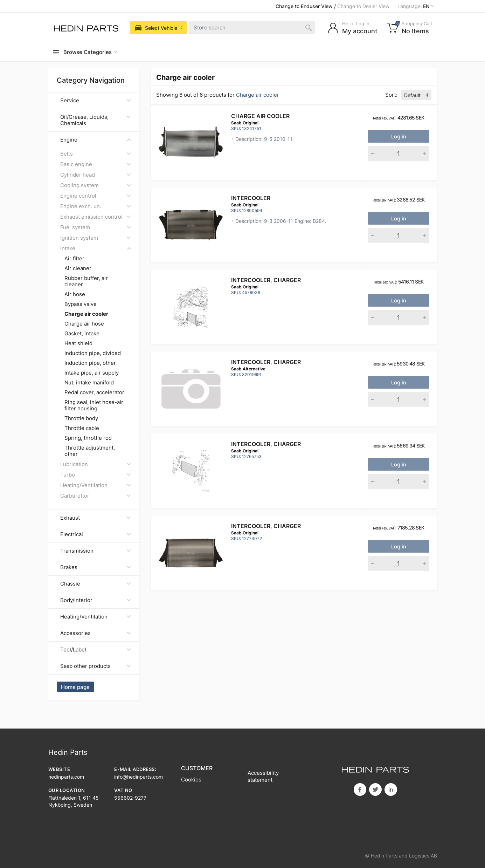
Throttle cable (82, 428)
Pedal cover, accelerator (94, 392)
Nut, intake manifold (89, 383)
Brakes (96, 567)
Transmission (96, 551)
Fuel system (96, 227)
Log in (399, 136)
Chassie (96, 584)
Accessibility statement (263, 776)
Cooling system (96, 185)
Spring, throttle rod (88, 438)
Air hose (75, 294)
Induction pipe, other (90, 363)
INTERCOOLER (251, 198)
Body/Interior (96, 600)
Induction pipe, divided (93, 353)
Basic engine (96, 164)
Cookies (191, 780)
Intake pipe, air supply (92, 373)
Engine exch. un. (96, 206)
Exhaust (96, 518)
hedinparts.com (66, 777)
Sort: (391, 95)
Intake (96, 248)
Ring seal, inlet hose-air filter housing (94, 405)
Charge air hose (84, 324)
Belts (96, 154)
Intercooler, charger (266, 280)
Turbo (96, 475)
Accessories (96, 633)
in (391, 790)
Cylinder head (96, 175)
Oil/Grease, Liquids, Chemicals (96, 120)
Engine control (96, 196)
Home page (75, 687)
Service (96, 100)
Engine (96, 140)
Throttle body (81, 418)
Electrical (96, 534)
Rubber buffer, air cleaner (86, 281)
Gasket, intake (82, 334)
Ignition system (96, 238)
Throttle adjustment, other (90, 451)
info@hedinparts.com (138, 777)
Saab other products (96, 666)
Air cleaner (78, 268)
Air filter (74, 259)
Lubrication (96, 464)
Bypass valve (81, 304)
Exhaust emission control (96, 217)
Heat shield (78, 343)
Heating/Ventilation (96, 485)
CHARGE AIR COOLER (260, 116)
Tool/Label (96, 650)
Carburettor (96, 496)
